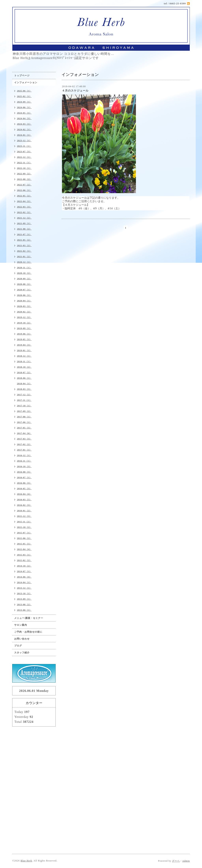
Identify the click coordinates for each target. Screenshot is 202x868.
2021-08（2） (24, 229)
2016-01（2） (24, 511)
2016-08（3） (24, 472)
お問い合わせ (22, 639)
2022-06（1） (24, 190)
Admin (186, 861)
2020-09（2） (24, 279)
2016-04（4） (24, 494)
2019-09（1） (24, 328)
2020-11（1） (24, 268)
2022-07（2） (24, 185)
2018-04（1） (24, 383)
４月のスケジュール (75, 91)
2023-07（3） (24, 152)
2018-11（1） (24, 361)
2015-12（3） (24, 516)
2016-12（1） (24, 455)
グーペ (176, 861)
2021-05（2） (24, 240)
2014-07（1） (24, 571)
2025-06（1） (24, 91)
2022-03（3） (24, 207)
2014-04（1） (24, 582)
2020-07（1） (24, 290)
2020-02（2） (24, 312)
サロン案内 (21, 625)
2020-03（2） (24, 306)
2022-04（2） (24, 201)
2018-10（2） (24, 367)
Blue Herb (26, 861)
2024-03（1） (24, 124)
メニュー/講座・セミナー (29, 618)
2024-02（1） (24, 129)
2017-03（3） (24, 439)
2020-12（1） (24, 262)
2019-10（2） (24, 323)
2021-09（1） (24, 223)
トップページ (22, 76)
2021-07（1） (24, 234)
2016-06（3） (24, 483)
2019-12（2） (24, 317)
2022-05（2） (24, 196)
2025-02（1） (24, 96)
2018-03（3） (24, 389)
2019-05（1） (24, 339)
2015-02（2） (24, 560)
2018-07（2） (24, 372)
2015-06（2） (24, 538)
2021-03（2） (24, 245)
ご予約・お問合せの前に (28, 632)
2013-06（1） (24, 610)
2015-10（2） (24, 527)
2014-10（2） (24, 566)
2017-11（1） (24, 400)
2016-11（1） (24, 461)
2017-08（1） (24, 417)
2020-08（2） (24, 284)
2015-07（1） (24, 533)
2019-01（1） (24, 350)
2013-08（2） (24, 604)
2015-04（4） (24, 549)
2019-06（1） (24, 334)
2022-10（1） (24, 168)
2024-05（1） (24, 113)
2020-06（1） (24, 295)
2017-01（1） (24, 450)
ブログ (18, 646)
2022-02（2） (24, 212)
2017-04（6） (24, 433)
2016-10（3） (24, 466)
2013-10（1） (24, 593)
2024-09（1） (24, 102)
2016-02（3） (24, 505)
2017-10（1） (24, 406)
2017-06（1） (24, 422)
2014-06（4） (24, 577)
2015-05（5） (24, 544)
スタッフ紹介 (22, 653)
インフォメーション (26, 82)
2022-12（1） (24, 157)
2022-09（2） (24, 174)
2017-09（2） (24, 411)
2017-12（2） (24, 395)
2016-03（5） (24, 499)
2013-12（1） (24, 588)
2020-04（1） (24, 301)
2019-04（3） (24, 345)
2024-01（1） (24, 135)
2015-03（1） (24, 555)
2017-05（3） (24, 428)
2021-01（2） (24, 256)
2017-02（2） (24, 444)
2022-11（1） (24, 163)
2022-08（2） (24, 179)
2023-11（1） (24, 146)
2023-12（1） (24, 140)
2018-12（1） (24, 356)
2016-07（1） (24, 477)
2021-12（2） (24, 218)
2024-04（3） (24, 118)
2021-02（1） (24, 251)
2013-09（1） (24, 599)
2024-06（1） (24, 107)
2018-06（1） (24, 378)
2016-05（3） (24, 488)
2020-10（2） (24, 273)
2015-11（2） (24, 522)
